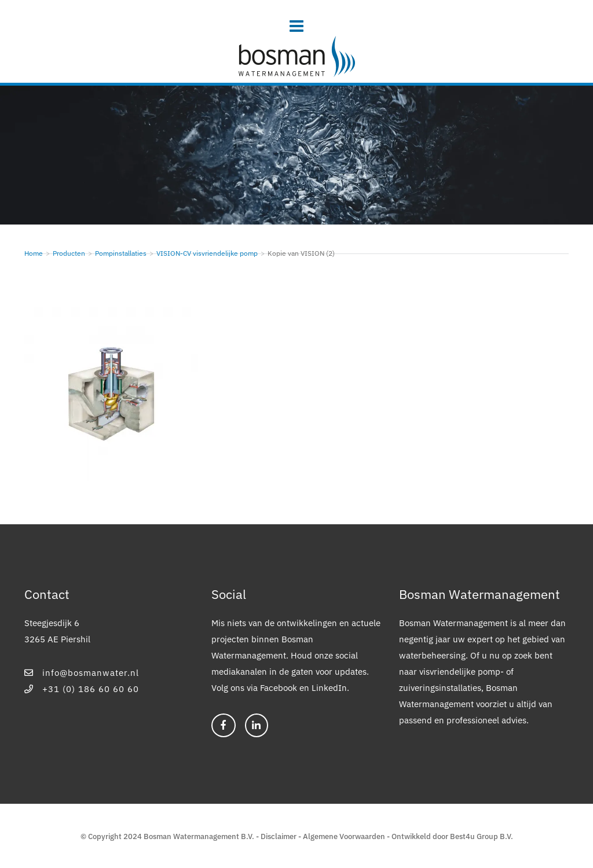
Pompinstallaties (121, 253)
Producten (69, 253)
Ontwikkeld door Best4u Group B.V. (452, 836)
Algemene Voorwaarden (344, 836)
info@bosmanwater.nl (82, 673)
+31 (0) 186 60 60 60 (82, 689)
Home (34, 253)
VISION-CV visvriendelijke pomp (207, 253)
